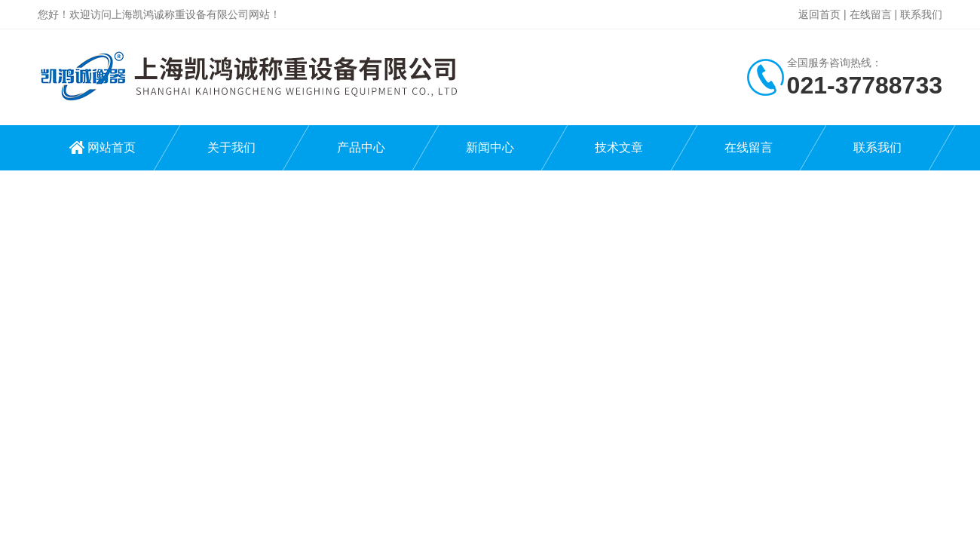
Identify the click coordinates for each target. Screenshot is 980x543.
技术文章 (619, 147)
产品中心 (361, 147)
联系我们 (921, 14)
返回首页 (819, 14)
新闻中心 (490, 147)
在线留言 (871, 14)
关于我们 (231, 147)
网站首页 (112, 147)
